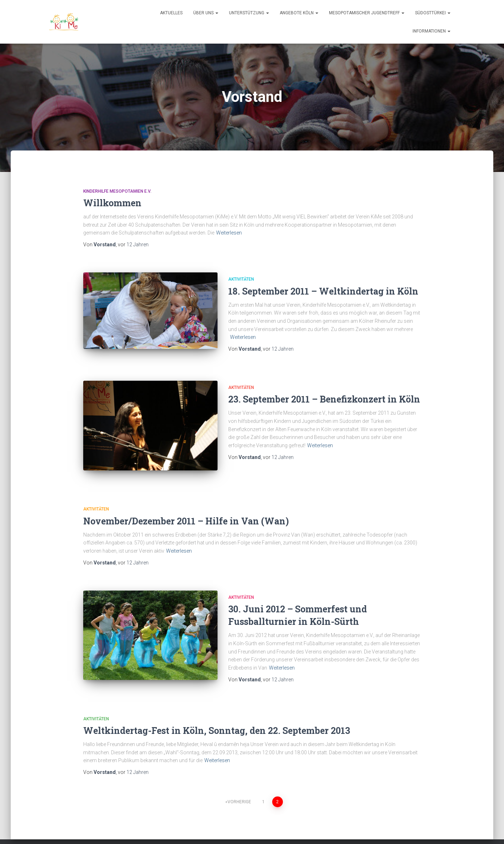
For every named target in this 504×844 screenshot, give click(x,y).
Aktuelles (171, 13)
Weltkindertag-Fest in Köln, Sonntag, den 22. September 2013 (217, 714)
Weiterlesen (229, 233)
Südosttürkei (433, 13)
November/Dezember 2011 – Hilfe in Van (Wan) (186, 509)
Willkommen (112, 203)
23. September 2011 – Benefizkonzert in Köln (324, 396)
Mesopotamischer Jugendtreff (367, 13)
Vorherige (239, 785)
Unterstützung (249, 13)
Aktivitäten (241, 279)
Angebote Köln (299, 13)
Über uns (206, 13)
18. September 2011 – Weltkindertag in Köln (323, 291)
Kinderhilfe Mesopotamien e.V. (117, 191)
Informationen (431, 31)
